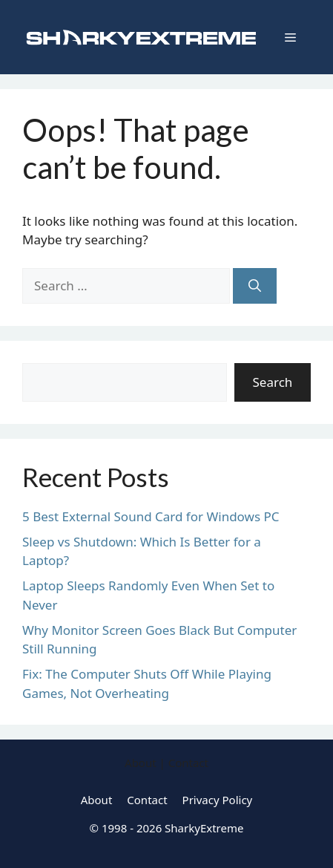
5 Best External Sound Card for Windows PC (151, 516)
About (97, 800)
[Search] (255, 286)
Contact (147, 800)
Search (273, 382)
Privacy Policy (218, 800)
